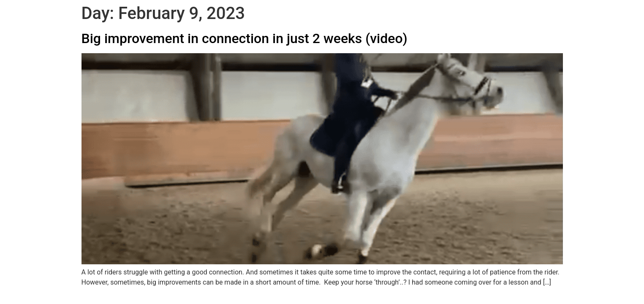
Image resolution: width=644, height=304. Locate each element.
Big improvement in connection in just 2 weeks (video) (245, 38)
